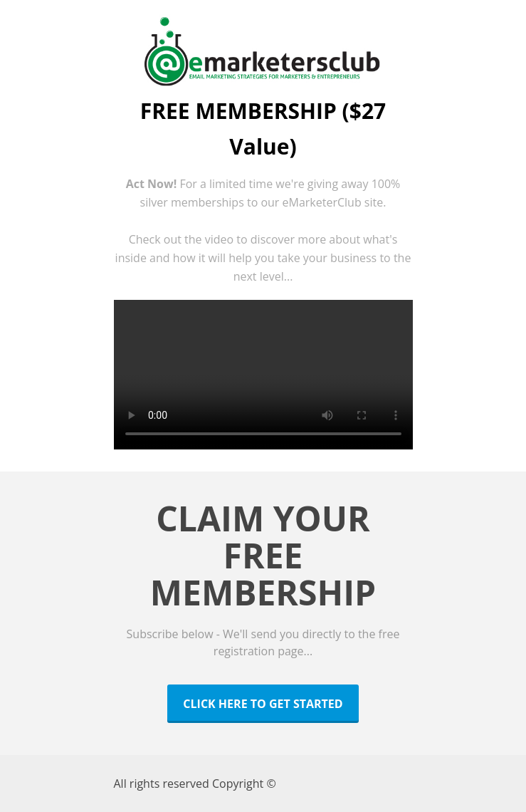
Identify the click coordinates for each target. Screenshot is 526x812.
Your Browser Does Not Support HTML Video (263, 375)
